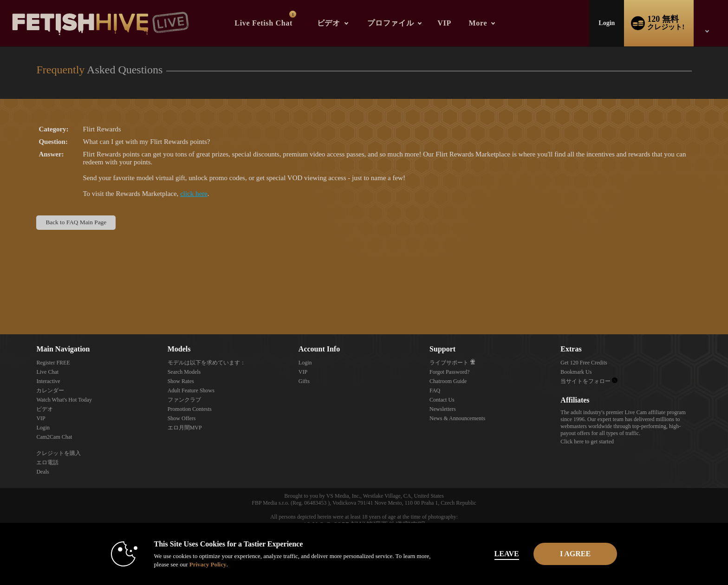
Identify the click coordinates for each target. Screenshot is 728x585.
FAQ (435, 390)
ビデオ (329, 23)
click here (194, 194)
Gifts (304, 381)
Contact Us (442, 400)
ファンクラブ (184, 400)
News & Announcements (457, 418)
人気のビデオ (309, 0)
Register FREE (53, 363)
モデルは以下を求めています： (207, 363)
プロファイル (390, 23)
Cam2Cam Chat (54, 437)
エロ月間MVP (185, 428)
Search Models (184, 372)
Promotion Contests (190, 409)
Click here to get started (587, 442)
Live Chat (47, 372)
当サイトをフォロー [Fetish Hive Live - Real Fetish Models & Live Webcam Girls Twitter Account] (589, 381)
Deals (42, 472)
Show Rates (181, 381)
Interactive (48, 381)
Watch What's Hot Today (64, 400)
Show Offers (182, 418)
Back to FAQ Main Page (76, 222)
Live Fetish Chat (265, 19)
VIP (444, 23)
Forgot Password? (449, 372)
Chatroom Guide (448, 381)
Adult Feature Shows (191, 390)
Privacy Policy (195, 564)
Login (607, 23)
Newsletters (443, 409)
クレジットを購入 (58, 453)
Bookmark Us (576, 372)
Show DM (0, 300)
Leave (494, 554)
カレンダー (50, 390)
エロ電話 (47, 462)
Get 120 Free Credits (584, 363)
